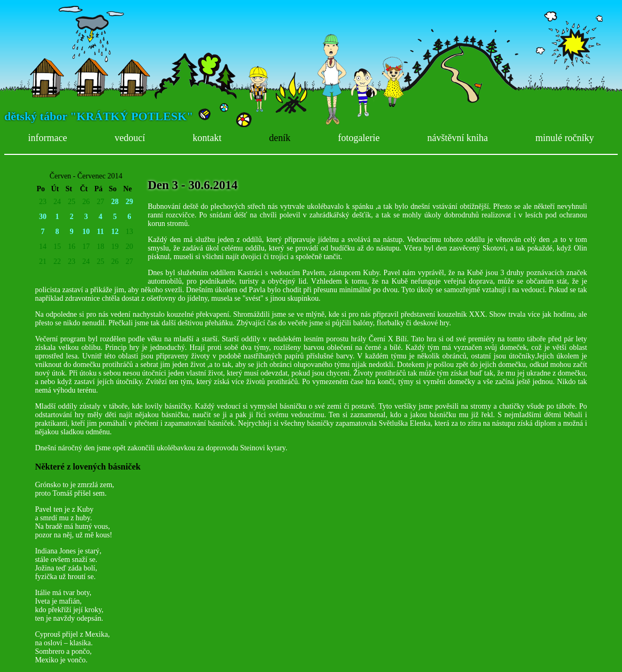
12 (115, 232)
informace (48, 138)
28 (115, 202)
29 (129, 202)
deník (279, 138)
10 (86, 232)
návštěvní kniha (457, 138)
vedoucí (130, 138)
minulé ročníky (565, 138)
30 (43, 217)
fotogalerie (359, 138)
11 (100, 232)
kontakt (207, 138)
